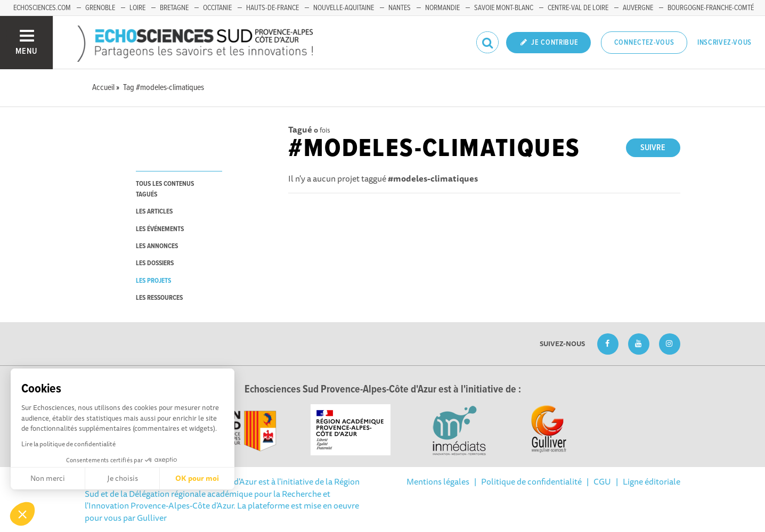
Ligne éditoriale (652, 481)
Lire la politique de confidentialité (68, 444)
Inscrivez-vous (725, 43)
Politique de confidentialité (531, 481)
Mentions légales (438, 481)
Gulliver (152, 518)
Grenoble (100, 8)
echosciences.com (42, 8)
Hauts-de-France (272, 8)
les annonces (157, 246)
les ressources (159, 298)
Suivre (653, 148)
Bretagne (174, 8)
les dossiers (155, 263)
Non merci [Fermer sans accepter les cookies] (48, 478)
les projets (153, 281)
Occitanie (217, 8)
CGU (602, 481)
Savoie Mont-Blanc (504, 8)
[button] (22, 514)
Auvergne (638, 8)
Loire (137, 8)
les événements (160, 229)
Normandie (442, 8)
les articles (154, 212)
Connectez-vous (644, 43)
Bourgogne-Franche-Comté (711, 8)
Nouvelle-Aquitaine (344, 8)
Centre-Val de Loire (578, 8)
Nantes (400, 8)
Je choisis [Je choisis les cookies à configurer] (123, 478)
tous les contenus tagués (165, 189)
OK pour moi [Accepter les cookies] (197, 478)
